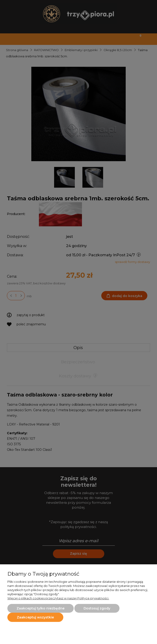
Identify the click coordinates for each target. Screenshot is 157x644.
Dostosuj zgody (97, 608)
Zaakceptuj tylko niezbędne (41, 608)
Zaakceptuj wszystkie (35, 617)
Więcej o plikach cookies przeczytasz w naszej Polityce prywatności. (58, 598)
